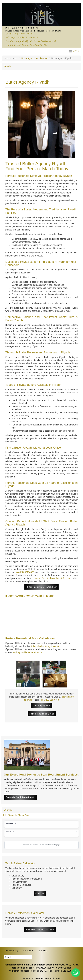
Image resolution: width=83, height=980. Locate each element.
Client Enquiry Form (41, 705)
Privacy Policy (11, 951)
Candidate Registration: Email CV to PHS (26, 45)
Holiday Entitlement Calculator (28, 652)
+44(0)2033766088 (23, 34)
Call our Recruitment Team (42, 714)
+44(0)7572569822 (28, 38)
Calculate (40, 894)
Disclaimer (28, 951)
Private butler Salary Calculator (46, 646)
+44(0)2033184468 (25, 572)
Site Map (43, 951)
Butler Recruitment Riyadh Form (41, 587)
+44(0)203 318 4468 (49, 700)
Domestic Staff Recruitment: (20, 797)
